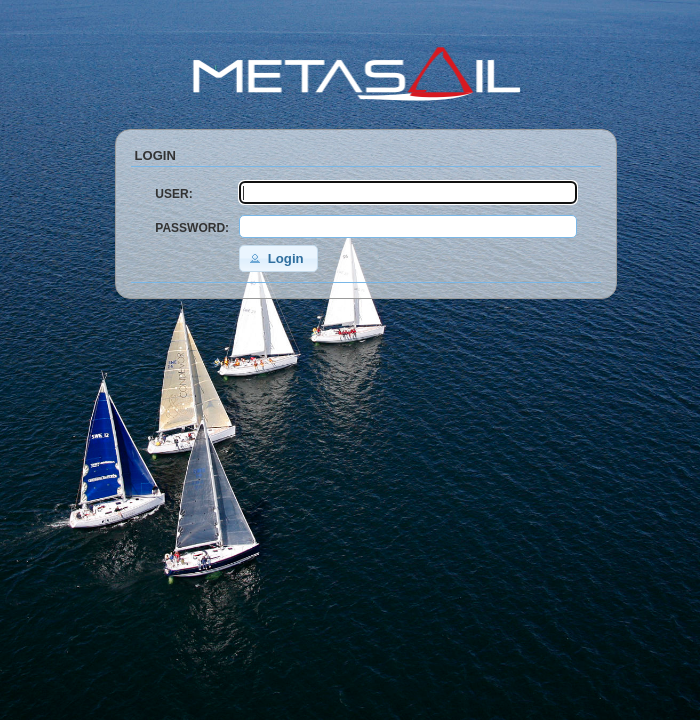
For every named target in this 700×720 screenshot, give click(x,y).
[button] (278, 258)
